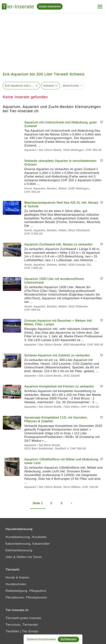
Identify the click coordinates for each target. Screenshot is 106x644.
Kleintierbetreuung (19, 550)
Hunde (10, 578)
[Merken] (102, 122)
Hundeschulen (16, 584)
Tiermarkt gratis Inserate (23, 618)
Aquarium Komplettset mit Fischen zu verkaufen (59, 386)
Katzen (24, 578)
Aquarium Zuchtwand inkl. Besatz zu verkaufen (59, 244)
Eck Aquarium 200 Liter (20, 86)
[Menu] (100, 5)
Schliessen (68, 639)
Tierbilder (12, 631)
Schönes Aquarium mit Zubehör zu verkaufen (57, 355)
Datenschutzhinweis (41, 639)
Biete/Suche (71, 86)
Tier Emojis (30, 631)
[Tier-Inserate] (19, 6)
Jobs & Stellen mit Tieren (24, 557)
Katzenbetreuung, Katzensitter (28, 544)
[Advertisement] (53, 41)
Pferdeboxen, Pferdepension (26, 597)
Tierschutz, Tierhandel (22, 625)
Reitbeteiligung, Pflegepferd (26, 591)
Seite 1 (38, 503)
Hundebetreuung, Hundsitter (26, 537)
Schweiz (49, 86)
